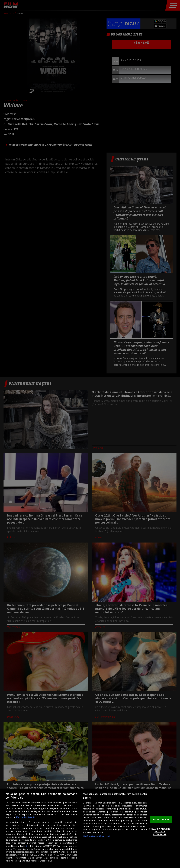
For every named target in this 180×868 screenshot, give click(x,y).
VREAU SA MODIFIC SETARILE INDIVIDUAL (160, 832)
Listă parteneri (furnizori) (97, 836)
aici (27, 846)
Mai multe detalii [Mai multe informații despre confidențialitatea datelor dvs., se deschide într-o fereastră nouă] (25, 817)
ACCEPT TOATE (161, 819)
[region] (90, 828)
